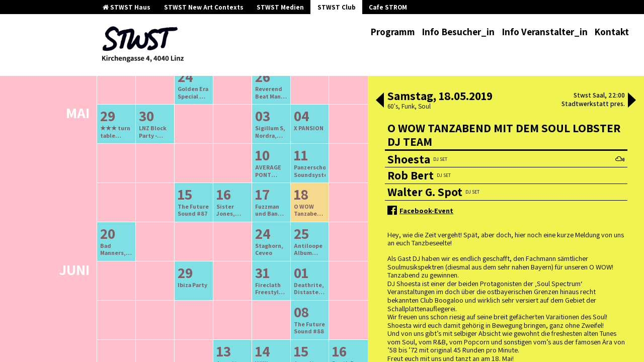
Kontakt (612, 32)
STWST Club (337, 7)
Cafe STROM (388, 7)
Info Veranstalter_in (545, 32)
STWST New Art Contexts (204, 7)
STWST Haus (127, 7)
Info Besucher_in (458, 32)
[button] (380, 101)
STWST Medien (280, 7)
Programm (393, 32)
